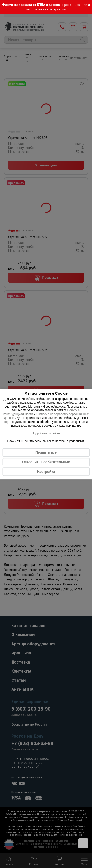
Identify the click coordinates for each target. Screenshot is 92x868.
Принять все (46, 452)
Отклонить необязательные (46, 462)
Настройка (46, 472)
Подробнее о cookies (46, 433)
